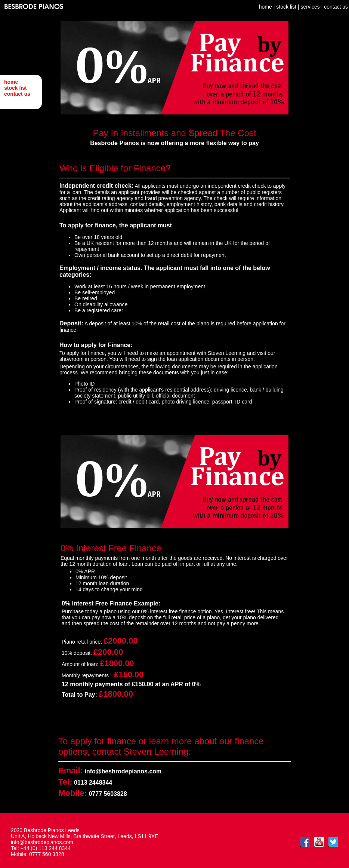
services (310, 7)
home (11, 82)
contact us (17, 94)
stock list (16, 88)
